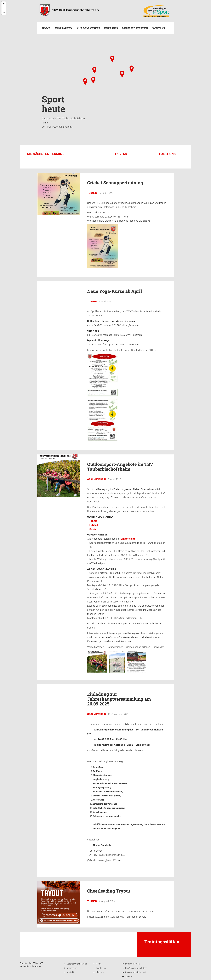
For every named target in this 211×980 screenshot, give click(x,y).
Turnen (92, 193)
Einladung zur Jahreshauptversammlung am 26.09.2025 (119, 699)
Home (46, 28)
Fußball (94, 525)
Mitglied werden (135, 28)
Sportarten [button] (64, 28)
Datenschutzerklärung (77, 964)
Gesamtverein (97, 479)
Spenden (129, 976)
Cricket (93, 529)
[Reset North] (4, 12)
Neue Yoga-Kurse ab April (115, 291)
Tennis (93, 521)
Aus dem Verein (88, 28)
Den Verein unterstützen (136, 968)
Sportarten (101, 968)
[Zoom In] (4, 4)
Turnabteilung (127, 539)
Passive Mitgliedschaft (136, 972)
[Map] (105, 76)
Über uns (111, 28)
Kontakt (159, 28)
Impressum (72, 968)
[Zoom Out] (4, 8)
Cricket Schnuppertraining (115, 183)
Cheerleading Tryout (109, 891)
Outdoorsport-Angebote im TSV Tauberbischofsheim (120, 467)
